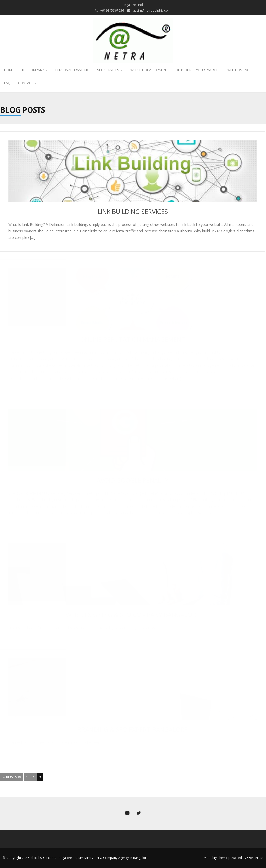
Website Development (149, 70)
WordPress (255, 858)
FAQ (7, 83)
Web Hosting (240, 70)
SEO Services (110, 70)
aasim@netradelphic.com (152, 11)
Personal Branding (72, 70)
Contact (27, 83)
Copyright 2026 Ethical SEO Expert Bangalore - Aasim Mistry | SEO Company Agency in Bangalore (77, 858)
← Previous (12, 777)
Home (9, 70)
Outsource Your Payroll (198, 70)
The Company (35, 70)
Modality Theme (216, 858)
